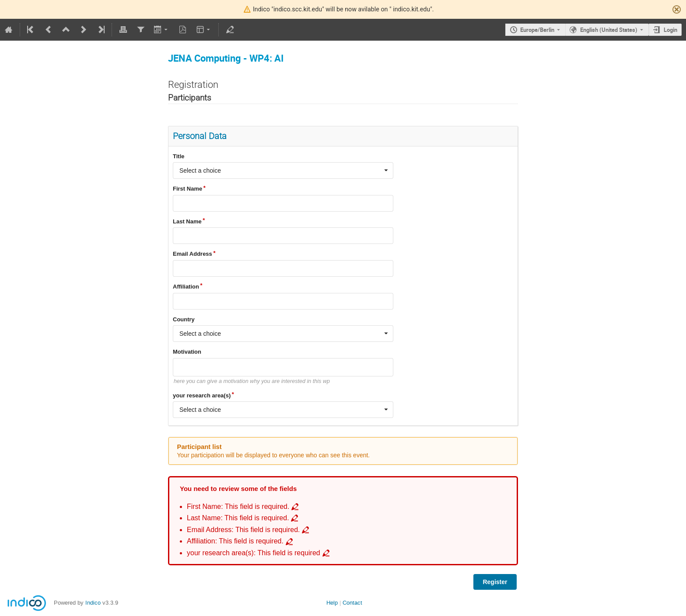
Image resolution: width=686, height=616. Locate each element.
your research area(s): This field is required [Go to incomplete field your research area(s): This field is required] (254, 553)
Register (495, 582)
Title (179, 156)
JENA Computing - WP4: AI (226, 58)
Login (670, 30)
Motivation (187, 352)
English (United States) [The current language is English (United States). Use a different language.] (609, 30)
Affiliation (186, 287)
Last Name (187, 221)
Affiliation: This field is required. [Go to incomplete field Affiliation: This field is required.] (235, 541)
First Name (187, 189)
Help (332, 603)
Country (184, 319)
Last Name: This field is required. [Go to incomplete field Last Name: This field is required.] (238, 518)
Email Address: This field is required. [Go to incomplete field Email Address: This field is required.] (243, 530)
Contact (352, 603)
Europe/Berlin (537, 30)
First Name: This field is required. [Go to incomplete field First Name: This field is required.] (238, 506)
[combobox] (283, 171)
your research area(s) (202, 395)
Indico (93, 603)
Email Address (192, 254)
